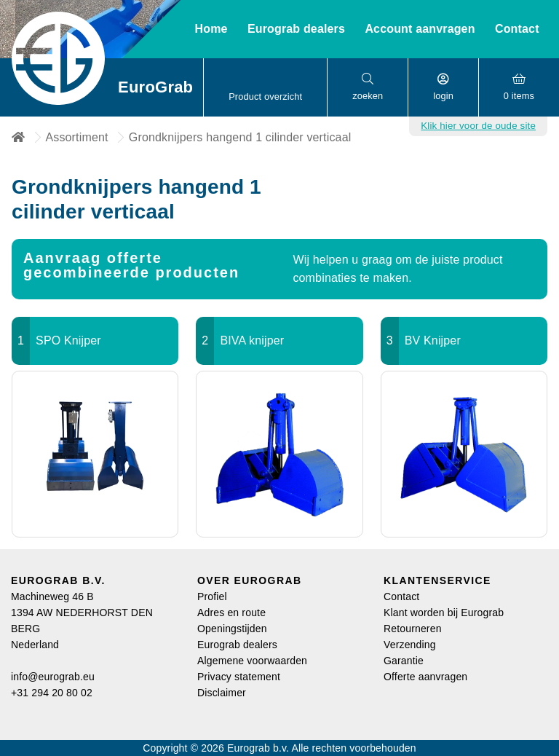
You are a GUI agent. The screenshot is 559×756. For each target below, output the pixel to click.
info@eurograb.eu (53, 677)
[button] (265, 88)
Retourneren (413, 629)
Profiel (212, 596)
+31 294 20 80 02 (52, 693)
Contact (517, 29)
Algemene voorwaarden (252, 661)
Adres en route (231, 613)
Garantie (404, 661)
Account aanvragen (420, 29)
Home (211, 29)
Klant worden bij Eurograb (444, 613)
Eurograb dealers (237, 645)
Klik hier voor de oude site (478, 126)
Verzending (410, 645)
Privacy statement (239, 677)
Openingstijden (232, 629)
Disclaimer (222, 693)
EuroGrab (155, 87)
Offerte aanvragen (425, 677)
